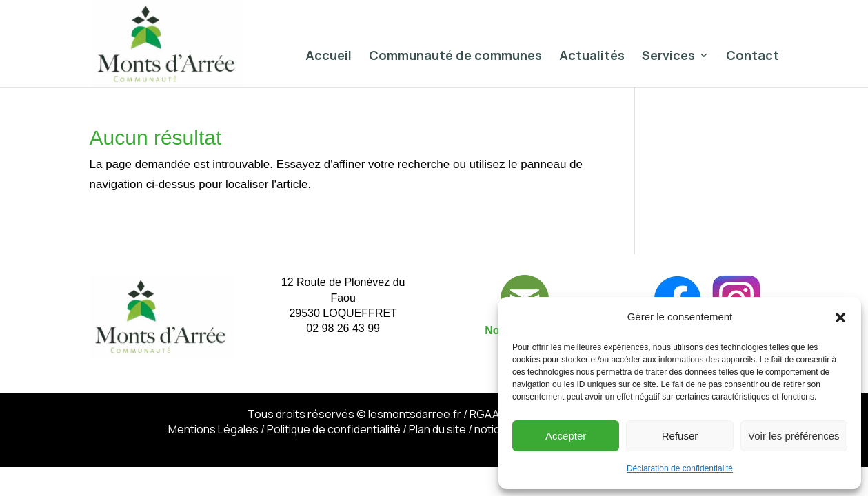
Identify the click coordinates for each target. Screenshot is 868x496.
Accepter (566, 436)
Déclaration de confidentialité (680, 468)
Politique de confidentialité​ (334, 429)
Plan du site (437, 429)
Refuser (680, 436)
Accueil (329, 57)
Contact (753, 57)
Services (668, 57)
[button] (840, 318)
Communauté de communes (455, 57)
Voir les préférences (794, 436)
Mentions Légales (213, 429)
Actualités (592, 57)
